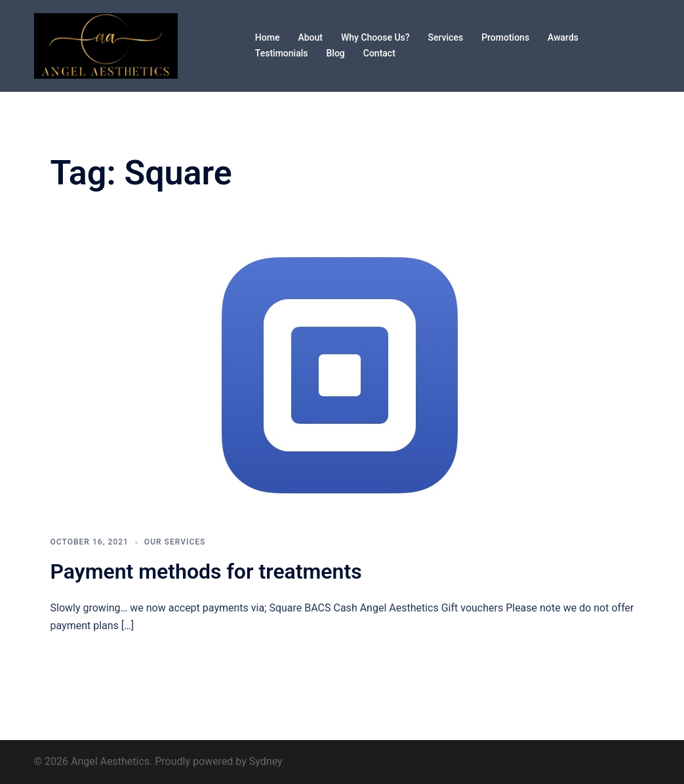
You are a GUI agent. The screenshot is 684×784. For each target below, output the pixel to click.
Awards (563, 37)
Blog (335, 53)
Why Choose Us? (375, 37)
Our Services (175, 542)
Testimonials (282, 53)
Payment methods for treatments (206, 571)
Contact (379, 53)
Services (446, 37)
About (310, 37)
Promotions (505, 37)
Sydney (266, 761)
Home (268, 37)
